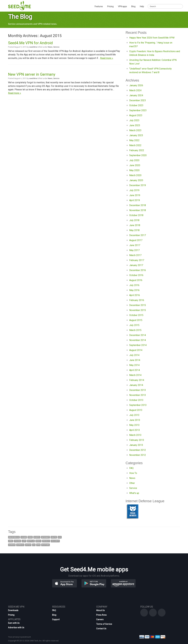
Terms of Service (104, 624)
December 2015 (138, 305)
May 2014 (134, 365)
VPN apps (122, 6)
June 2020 (135, 165)
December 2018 (138, 205)
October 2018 (136, 215)
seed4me (33, 47)
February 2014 (137, 380)
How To (133, 473)
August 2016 (136, 280)
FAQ (131, 468)
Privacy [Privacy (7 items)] (46, 541)
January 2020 (136, 180)
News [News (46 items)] (38, 541)
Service (56, 47)
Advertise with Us (16, 628)
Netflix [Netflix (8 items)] (31, 541)
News (50, 47)
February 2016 (137, 300)
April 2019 (135, 200)
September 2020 (138, 155)
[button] (69, 583)
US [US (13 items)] (34, 545)
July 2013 (134, 415)
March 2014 (135, 375)
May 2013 (134, 425)
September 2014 (138, 345)
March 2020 (135, 175)
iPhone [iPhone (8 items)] (17, 541)
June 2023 (135, 125)
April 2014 (135, 370)
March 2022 (135, 145)
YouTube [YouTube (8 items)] (45, 545)
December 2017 (138, 235)
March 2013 (135, 435)
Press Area (101, 615)
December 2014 (138, 335)
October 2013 (136, 400)
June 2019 (135, 195)
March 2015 (135, 330)
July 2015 (134, 325)
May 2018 (134, 230)
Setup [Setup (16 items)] (28, 545)
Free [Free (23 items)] (30, 537)
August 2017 (136, 240)
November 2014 (138, 340)
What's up (134, 493)
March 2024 (135, 90)
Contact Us (101, 629)
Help (142, 6)
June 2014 (135, 360)
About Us (100, 610)
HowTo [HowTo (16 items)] (37, 537)
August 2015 (136, 320)
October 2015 (136, 315)
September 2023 (138, 110)
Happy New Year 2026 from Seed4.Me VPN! (152, 38)
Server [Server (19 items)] (12, 545)
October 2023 (136, 105)
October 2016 (136, 275)
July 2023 (134, 120)
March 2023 (135, 130)
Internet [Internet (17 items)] (45, 537)
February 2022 (137, 150)
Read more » (107, 58)
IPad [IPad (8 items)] (11, 541)
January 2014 (136, 385)
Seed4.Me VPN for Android (30, 43)
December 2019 (138, 185)
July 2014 (134, 355)
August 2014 (136, 350)
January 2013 (136, 445)
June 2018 (135, 225)
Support (56, 619)
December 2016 (138, 270)
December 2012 (138, 450)
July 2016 (134, 285)
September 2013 (138, 405)
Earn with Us (14, 623)
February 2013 (137, 440)
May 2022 (134, 140)
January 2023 (136, 135)
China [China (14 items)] (24, 537)
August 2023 (136, 115)
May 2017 (134, 250)
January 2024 (136, 95)
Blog (133, 6)
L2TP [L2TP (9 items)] (24, 541)
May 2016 (134, 290)
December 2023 (138, 100)
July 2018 (134, 220)
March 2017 (135, 255)
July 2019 (134, 190)
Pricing (110, 6)
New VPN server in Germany (32, 74)
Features (99, 6)
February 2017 (137, 260)
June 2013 (135, 420)
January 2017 (136, 265)
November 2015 (138, 310)
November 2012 (138, 455)
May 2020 (134, 170)
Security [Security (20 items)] (55, 541)
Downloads (13, 610)
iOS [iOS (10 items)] (60, 537)
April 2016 (135, 295)
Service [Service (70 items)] (20, 545)
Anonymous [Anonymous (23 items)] (14, 537)
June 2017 (135, 245)
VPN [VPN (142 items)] (38, 545)
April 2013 (135, 430)
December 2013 (138, 390)
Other (132, 483)
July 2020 (134, 160)
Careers (100, 619)
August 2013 (136, 410)
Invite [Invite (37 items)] (54, 537)
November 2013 (138, 395)
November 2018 (138, 210)
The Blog (20, 17)
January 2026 (136, 85)
